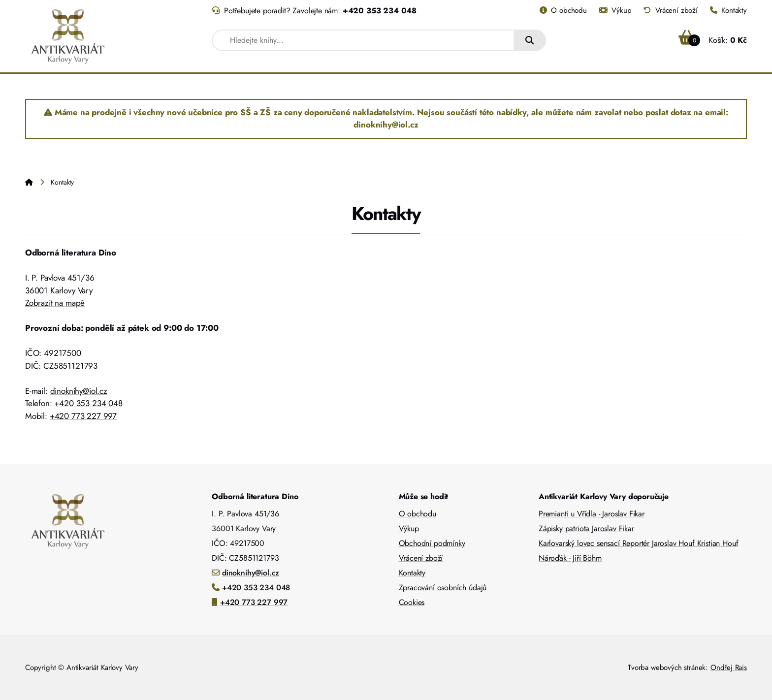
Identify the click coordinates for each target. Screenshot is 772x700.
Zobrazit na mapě (55, 303)
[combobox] (363, 40)
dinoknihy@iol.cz (79, 391)
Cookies (412, 602)
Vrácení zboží (670, 10)
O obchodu (563, 10)
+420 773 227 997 (83, 416)
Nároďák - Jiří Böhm (570, 558)
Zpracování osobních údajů (443, 588)
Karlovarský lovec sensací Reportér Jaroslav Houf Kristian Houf (638, 543)
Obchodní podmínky (432, 543)
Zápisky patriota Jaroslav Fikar (586, 528)
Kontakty (728, 10)
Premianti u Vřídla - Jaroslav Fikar (592, 514)
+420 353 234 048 (380, 11)
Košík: (713, 40)
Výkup (615, 10)
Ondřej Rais (729, 668)
